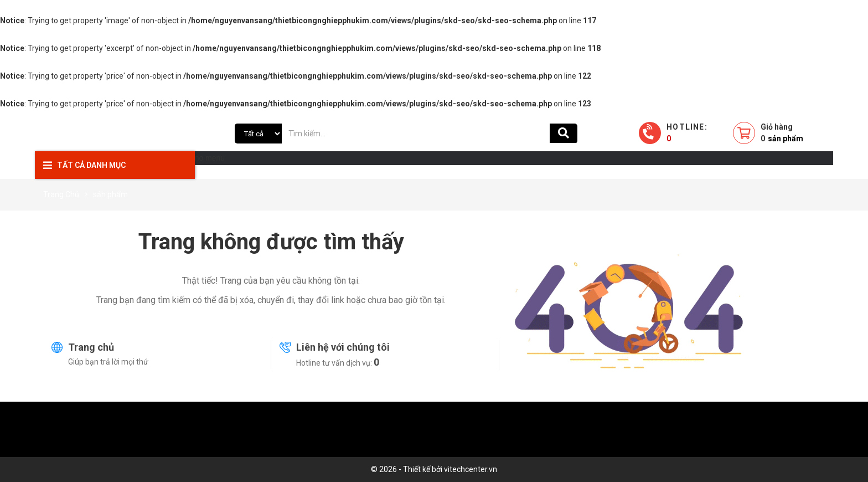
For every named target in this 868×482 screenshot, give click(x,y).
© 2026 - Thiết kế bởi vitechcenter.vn (434, 469)
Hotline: (687, 133)
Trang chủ (91, 347)
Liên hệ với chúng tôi (343, 347)
